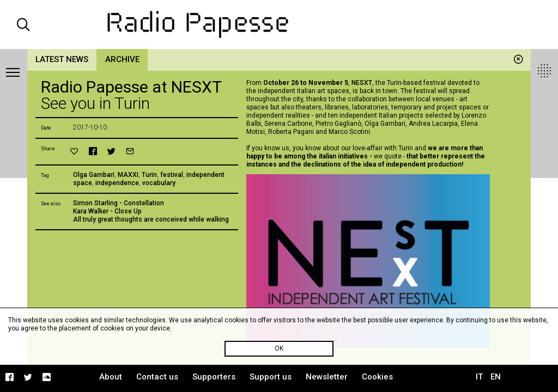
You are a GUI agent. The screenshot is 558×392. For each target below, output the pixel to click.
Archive (122, 59)
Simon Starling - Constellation (119, 203)
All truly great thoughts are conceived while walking (151, 219)
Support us (271, 377)
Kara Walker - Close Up (107, 211)
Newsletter (327, 377)
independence (117, 183)
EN (496, 377)
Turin (149, 175)
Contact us (157, 377)
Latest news (62, 59)
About (111, 377)
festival (172, 175)
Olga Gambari (94, 175)
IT (479, 377)
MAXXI (128, 175)
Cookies (377, 377)
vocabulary (159, 183)
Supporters (214, 377)
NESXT (362, 83)
